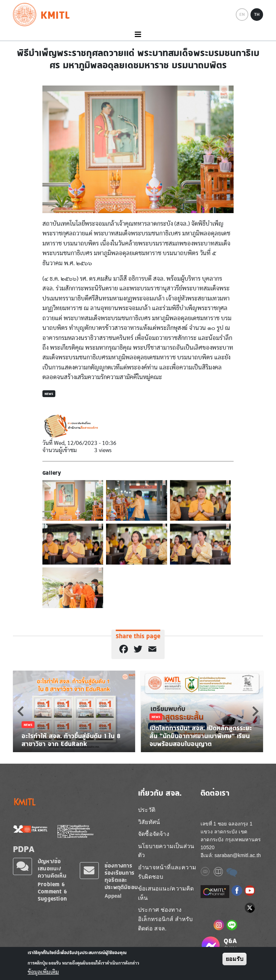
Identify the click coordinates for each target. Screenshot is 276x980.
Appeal (113, 896)
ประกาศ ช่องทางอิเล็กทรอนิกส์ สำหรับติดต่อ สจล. (165, 919)
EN (242, 14)
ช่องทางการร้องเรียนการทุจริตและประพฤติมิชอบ (121, 876)
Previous (20, 711)
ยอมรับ (234, 959)
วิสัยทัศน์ (149, 822)
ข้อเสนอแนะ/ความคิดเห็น (166, 893)
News (49, 394)
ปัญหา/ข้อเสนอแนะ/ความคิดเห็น (52, 868)
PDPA (24, 849)
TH (257, 14)
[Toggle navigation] (138, 35)
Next (256, 711)
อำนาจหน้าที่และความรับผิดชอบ (167, 872)
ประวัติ (147, 810)
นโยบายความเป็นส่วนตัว (166, 851)
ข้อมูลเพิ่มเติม (43, 972)
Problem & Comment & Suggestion (52, 891)
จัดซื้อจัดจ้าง (154, 834)
